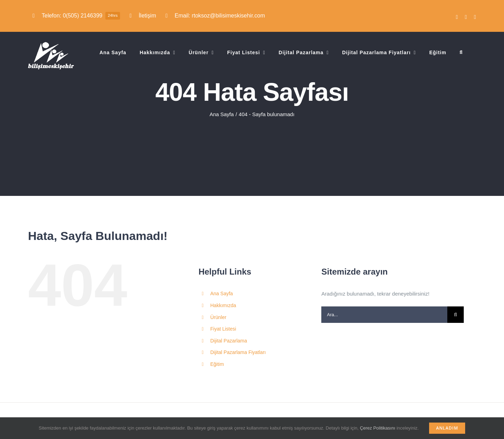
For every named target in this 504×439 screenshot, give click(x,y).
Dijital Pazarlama (229, 341)
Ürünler (218, 317)
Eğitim (217, 364)
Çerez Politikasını (377, 428)
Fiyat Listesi (223, 329)
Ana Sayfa (222, 293)
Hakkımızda (223, 305)
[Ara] (456, 315)
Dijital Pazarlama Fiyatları (238, 352)
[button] (461, 52)
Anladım (447, 428)
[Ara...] (384, 315)
